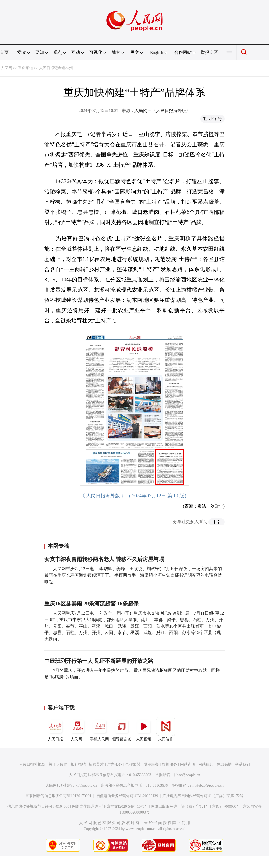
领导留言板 (122, 729)
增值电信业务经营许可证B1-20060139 (127, 796)
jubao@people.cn (187, 775)
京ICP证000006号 (226, 806)
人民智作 (166, 729)
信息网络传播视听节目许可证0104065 (38, 806)
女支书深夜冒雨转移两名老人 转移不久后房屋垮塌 (104, 559)
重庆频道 (26, 68)
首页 (4, 52)
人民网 (6, 68)
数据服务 (169, 764)
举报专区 (209, 52)
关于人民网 (58, 764)
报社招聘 (78, 764)
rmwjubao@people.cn (207, 785)
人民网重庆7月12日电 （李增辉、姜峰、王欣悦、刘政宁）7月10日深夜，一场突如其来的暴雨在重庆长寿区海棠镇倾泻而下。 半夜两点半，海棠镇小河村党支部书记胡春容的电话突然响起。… (133, 575)
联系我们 (242, 764)
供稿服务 (151, 764)
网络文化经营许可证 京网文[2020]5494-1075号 (110, 806)
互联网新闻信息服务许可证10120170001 (59, 796)
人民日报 (55, 729)
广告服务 (115, 764)
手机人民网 (100, 729)
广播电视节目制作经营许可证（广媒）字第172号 (203, 796)
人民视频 (144, 729)
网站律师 (206, 764)
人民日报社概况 (32, 764)
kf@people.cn (86, 785)
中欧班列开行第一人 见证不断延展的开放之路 (99, 661)
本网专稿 (58, 546)
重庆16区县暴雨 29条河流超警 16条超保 (91, 604)
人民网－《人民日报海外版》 (162, 111)
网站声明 (188, 764)
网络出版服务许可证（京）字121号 (180, 806)
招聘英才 (96, 764)
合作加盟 (133, 764)
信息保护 (224, 764)
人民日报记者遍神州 (56, 68)
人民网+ (77, 729)
